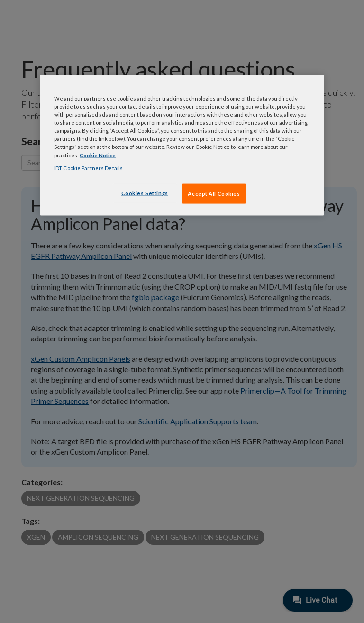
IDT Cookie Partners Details (88, 168)
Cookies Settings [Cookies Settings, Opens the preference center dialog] (145, 193)
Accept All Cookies (214, 193)
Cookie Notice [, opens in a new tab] (98, 155)
